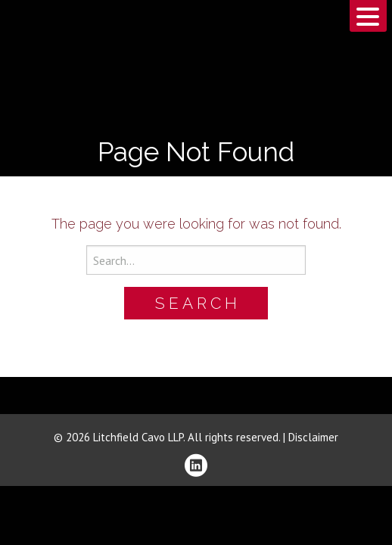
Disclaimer (313, 437)
